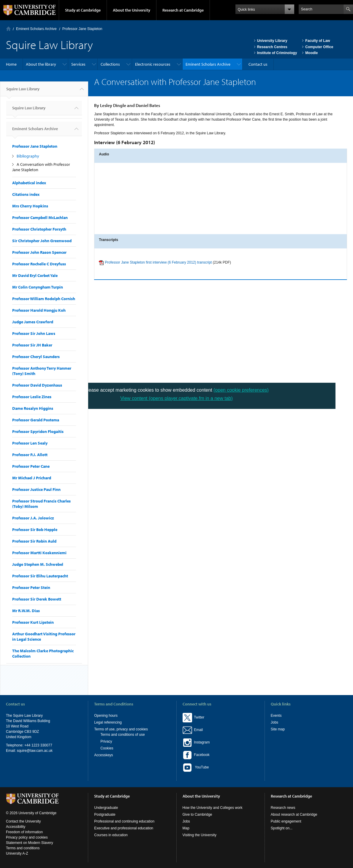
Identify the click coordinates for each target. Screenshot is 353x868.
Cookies (107, 748)
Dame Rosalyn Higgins (33, 408)
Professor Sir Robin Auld (34, 541)
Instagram (196, 742)
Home (8, 29)
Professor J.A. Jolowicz (33, 518)
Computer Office (319, 47)
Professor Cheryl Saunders (36, 357)
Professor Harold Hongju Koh (39, 310)
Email (198, 730)
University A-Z (17, 853)
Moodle (311, 53)
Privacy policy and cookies (27, 837)
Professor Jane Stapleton (82, 29)
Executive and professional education (124, 828)
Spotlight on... (282, 828)
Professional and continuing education (124, 821)
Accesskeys (103, 755)
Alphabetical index (29, 183)
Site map (278, 729)
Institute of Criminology (277, 53)
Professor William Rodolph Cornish (44, 299)
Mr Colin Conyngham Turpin (38, 287)
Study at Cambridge (83, 10)
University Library (272, 41)
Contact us (258, 64)
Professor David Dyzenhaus (37, 385)
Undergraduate (106, 808)
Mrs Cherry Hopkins (30, 206)
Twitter (194, 717)
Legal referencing (108, 722)
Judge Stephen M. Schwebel (38, 564)
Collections (110, 64)
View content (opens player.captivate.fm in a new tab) (176, 398)
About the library (41, 64)
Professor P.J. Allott (30, 455)
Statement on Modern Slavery (30, 843)
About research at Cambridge (294, 815)
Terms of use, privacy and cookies (121, 729)
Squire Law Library (23, 91)
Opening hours (106, 716)
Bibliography (28, 156)
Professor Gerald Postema (36, 420)
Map (186, 828)
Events (276, 716)
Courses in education (111, 835)
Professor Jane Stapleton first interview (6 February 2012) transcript (158, 262)
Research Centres (272, 47)
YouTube (196, 768)
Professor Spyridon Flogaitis (38, 431)
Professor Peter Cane (31, 466)
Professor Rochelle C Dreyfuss (39, 264)
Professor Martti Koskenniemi (39, 553)
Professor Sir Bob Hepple (35, 530)
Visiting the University (200, 835)
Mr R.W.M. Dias (26, 611)
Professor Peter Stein (31, 587)
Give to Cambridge (197, 815)
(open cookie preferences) (241, 390)
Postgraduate (105, 815)
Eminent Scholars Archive (36, 29)
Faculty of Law (318, 41)
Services (78, 64)
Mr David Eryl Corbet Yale (35, 275)
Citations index (26, 194)
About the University (132, 10)
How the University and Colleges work (213, 808)
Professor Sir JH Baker (32, 345)
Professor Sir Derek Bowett (37, 599)
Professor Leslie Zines (32, 397)
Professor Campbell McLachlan (40, 218)
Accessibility (16, 827)
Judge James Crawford (33, 322)
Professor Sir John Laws (34, 333)
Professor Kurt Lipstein (33, 622)
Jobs (274, 722)
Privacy (106, 741)
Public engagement (286, 821)
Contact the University (23, 821)
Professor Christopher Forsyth (39, 229)
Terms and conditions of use (122, 735)
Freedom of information (24, 832)
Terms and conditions (23, 848)
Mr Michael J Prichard (32, 478)
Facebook (196, 755)
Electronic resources (153, 64)
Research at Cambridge (183, 10)
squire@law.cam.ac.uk (35, 751)
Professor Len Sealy (30, 443)
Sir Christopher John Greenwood (42, 241)
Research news (283, 808)
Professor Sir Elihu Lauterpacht (40, 576)
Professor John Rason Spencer (39, 252)
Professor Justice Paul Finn (36, 489)
